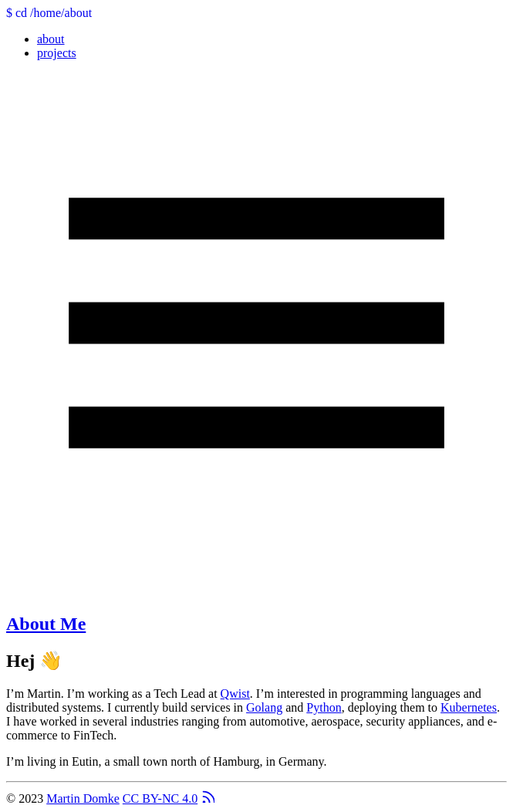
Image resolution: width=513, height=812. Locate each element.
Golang (264, 707)
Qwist (235, 694)
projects (57, 53)
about (51, 39)
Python (324, 707)
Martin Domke (83, 798)
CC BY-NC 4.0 (160, 798)
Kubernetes (469, 707)
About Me (46, 624)
